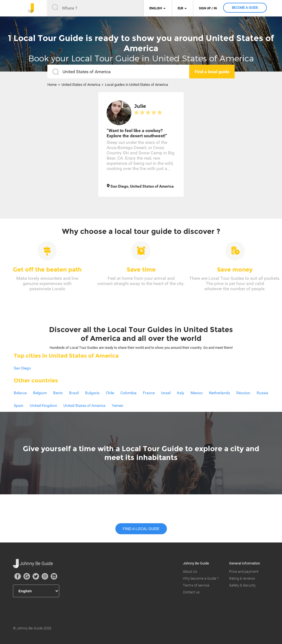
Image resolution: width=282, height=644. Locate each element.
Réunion (243, 393)
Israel (166, 393)
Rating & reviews (242, 578)
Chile (110, 393)
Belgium (40, 393)
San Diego (22, 368)
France (149, 393)
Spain (19, 405)
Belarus (20, 393)
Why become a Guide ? (201, 578)
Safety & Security (242, 585)
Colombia (128, 393)
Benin (58, 393)
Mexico (197, 393)
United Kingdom (43, 405)
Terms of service (196, 585)
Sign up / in (208, 8)
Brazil (74, 393)
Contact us (191, 592)
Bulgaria (92, 393)
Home (52, 85)
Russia (262, 393)
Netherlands (219, 393)
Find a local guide (141, 529)
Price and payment (244, 572)
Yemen (118, 405)
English (156, 8)
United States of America (81, 85)
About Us (190, 572)
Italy (181, 393)
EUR (180, 8)
